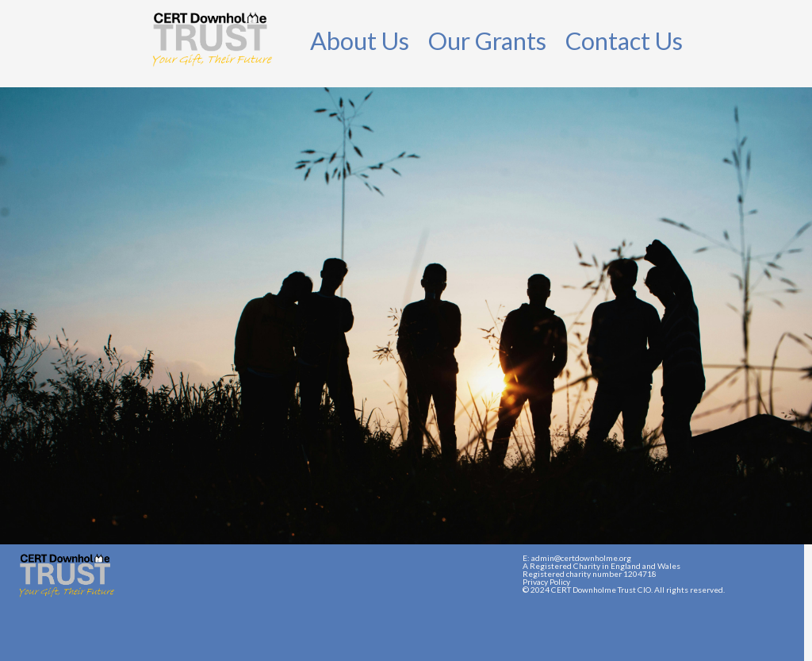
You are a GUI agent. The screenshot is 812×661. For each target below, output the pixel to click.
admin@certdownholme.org (581, 558)
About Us (360, 41)
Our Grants (487, 41)
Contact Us (624, 41)
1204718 (640, 574)
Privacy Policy (546, 582)
